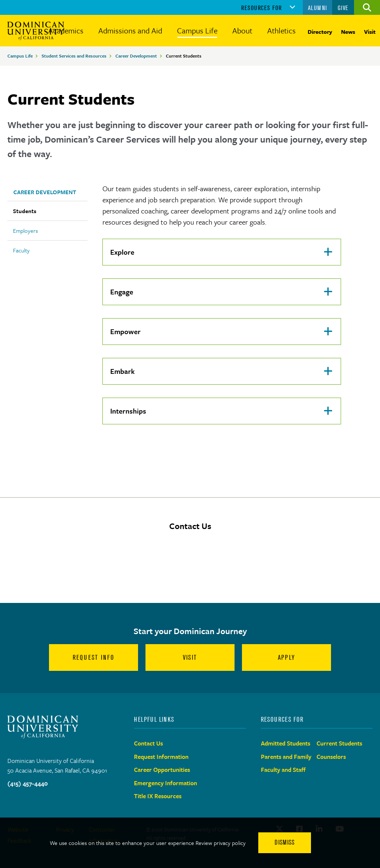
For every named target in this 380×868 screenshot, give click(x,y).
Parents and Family (286, 757)
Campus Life (197, 30)
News (348, 32)
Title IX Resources (158, 796)
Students (25, 211)
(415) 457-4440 (28, 783)
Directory (320, 32)
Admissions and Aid (130, 30)
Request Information (161, 757)
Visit (370, 32)
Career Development (136, 56)
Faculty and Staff (283, 770)
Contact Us (148, 743)
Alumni (318, 8)
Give (343, 8)
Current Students (339, 743)
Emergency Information (166, 783)
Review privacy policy (221, 843)
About (242, 30)
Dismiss (285, 842)
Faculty (21, 250)
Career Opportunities (162, 770)
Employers (25, 231)
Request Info (94, 657)
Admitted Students (286, 743)
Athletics (281, 30)
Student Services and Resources (74, 56)
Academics (66, 30)
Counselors (331, 757)
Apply (286, 657)
